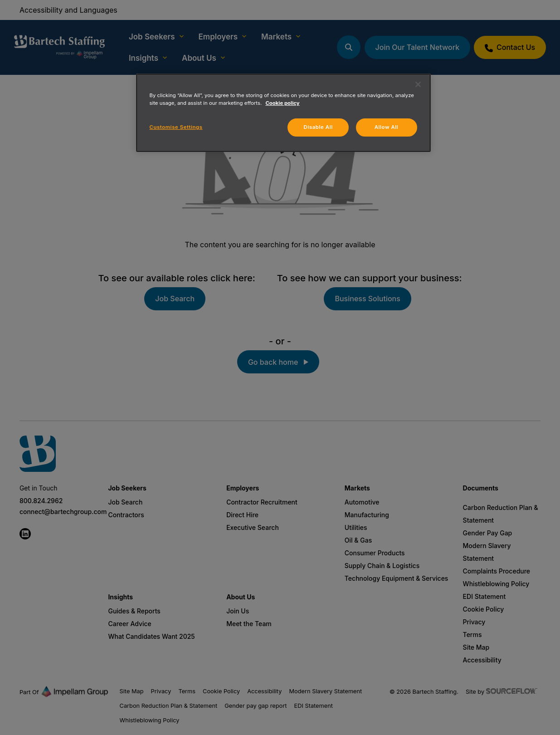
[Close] (418, 84)
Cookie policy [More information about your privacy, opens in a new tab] (282, 103)
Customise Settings (176, 127)
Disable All (318, 127)
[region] (283, 113)
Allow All (387, 127)
